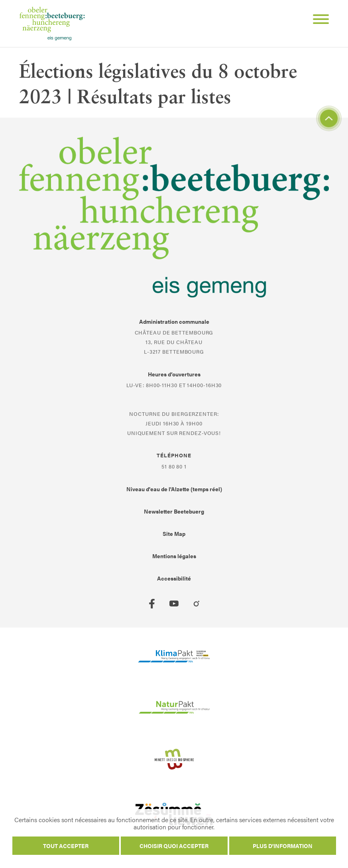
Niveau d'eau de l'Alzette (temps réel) (174, 489)
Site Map (174, 533)
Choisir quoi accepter (174, 846)
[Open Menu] (318, 20)
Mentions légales (174, 556)
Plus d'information (283, 846)
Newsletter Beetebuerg (174, 511)
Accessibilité (174, 578)
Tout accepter (66, 846)
